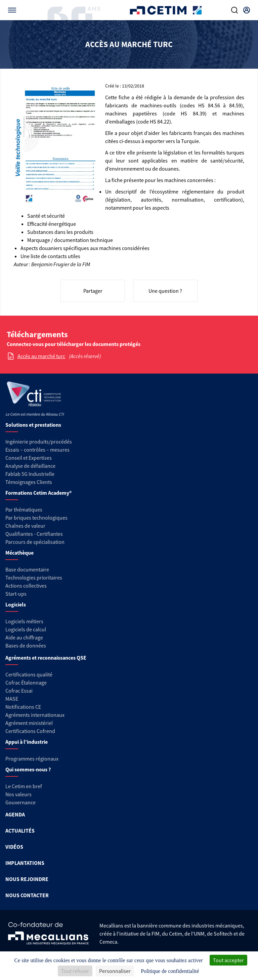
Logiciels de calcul (26, 629)
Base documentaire (27, 569)
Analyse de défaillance (30, 466)
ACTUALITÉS (20, 831)
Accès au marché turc (41, 356)
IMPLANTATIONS (25, 863)
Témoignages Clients (29, 482)
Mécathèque (19, 553)
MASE (12, 699)
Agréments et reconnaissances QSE (46, 658)
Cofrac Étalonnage (26, 682)
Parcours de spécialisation (35, 542)
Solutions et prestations (33, 425)
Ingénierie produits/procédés (39, 442)
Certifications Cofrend (30, 731)
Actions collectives (26, 586)
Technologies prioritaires (34, 577)
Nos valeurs (18, 794)
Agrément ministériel (29, 723)
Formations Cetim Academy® (38, 493)
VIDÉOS (14, 847)
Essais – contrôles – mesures (37, 450)
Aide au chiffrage (24, 637)
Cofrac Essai (19, 691)
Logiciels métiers (24, 621)
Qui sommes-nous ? (28, 769)
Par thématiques (24, 510)
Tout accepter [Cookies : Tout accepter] (228, 960)
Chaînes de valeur (25, 526)
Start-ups (16, 594)
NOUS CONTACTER (27, 895)
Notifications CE (23, 707)
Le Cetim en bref (24, 786)
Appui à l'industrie (27, 742)
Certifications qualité (29, 674)
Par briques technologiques (36, 518)
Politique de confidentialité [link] (170, 971)
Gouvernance (20, 802)
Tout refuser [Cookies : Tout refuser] (75, 971)
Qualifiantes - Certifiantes (34, 534)
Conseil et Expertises (29, 458)
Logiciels (16, 604)
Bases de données (26, 645)
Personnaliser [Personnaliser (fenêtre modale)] (115, 971)
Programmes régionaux (32, 759)
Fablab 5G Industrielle (30, 474)
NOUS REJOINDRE (27, 879)
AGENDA (15, 814)
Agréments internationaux (35, 715)
